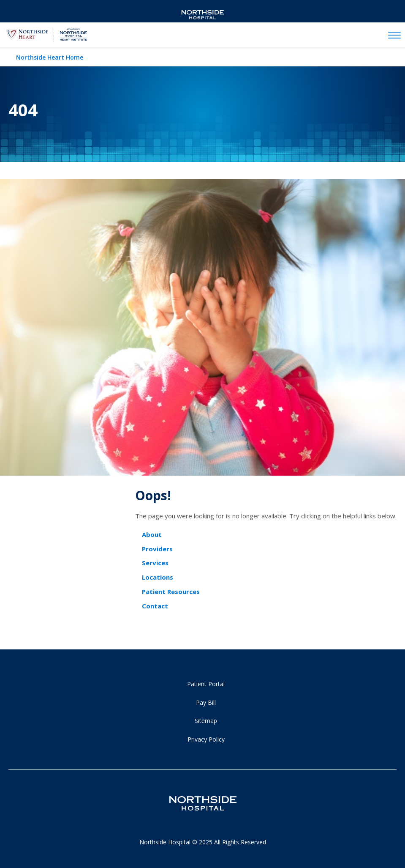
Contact (155, 606)
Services (155, 563)
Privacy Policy (206, 739)
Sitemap (206, 721)
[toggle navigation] (394, 36)
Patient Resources (171, 591)
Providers (157, 549)
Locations (158, 577)
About (152, 534)
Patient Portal (206, 684)
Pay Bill (206, 702)
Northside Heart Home (50, 57)
